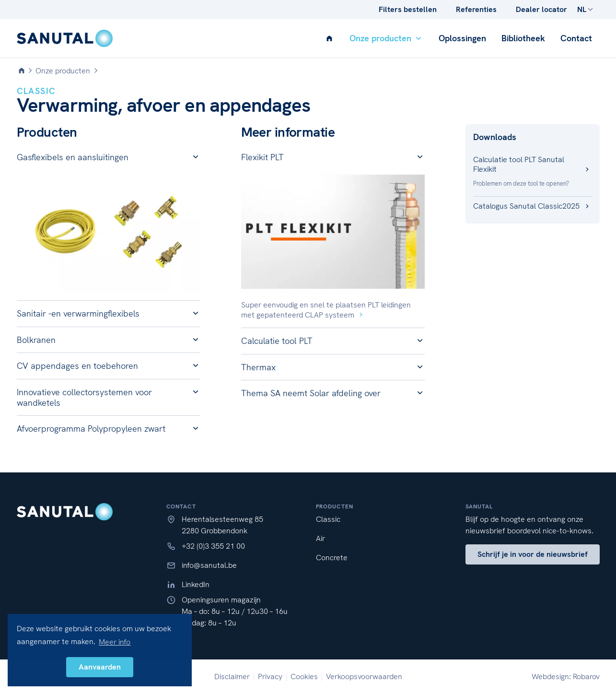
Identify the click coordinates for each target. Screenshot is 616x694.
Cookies (304, 676)
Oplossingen (462, 38)
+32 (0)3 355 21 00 (213, 546)
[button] (109, 157)
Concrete (332, 558)
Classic (328, 519)
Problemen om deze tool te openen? (521, 183)
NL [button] (582, 9)
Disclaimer (232, 676)
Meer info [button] (115, 642)
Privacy (270, 676)
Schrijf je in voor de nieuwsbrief (533, 554)
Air (320, 538)
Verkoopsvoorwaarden (364, 676)
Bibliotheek (523, 38)
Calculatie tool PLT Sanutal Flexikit (533, 164)
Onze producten (386, 38)
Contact (576, 38)
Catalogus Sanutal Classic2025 (533, 206)
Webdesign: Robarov (566, 676)
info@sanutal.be (209, 565)
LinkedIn (196, 584)
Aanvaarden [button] (100, 667)
